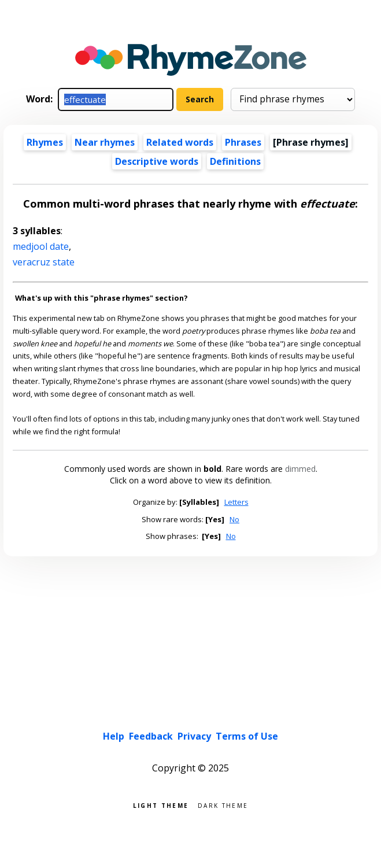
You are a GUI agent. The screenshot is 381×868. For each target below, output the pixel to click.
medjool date (41, 246)
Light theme (161, 805)
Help (114, 736)
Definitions (235, 161)
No (234, 519)
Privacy (194, 736)
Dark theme (223, 805)
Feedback (151, 736)
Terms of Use (247, 736)
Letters (236, 502)
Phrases (243, 142)
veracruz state (44, 262)
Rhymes (45, 142)
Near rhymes (105, 142)
